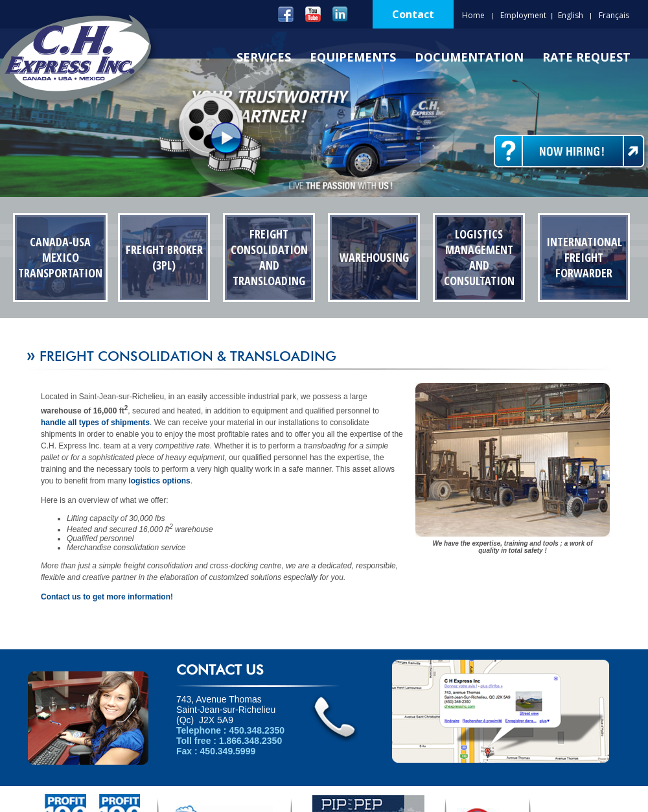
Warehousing (374, 257)
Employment (523, 15)
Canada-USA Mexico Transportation (60, 257)
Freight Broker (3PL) (164, 257)
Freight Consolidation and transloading (269, 257)
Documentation (469, 57)
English (571, 15)
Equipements (353, 57)
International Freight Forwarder (584, 257)
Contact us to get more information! (107, 597)
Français (614, 15)
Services (264, 57)
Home (473, 15)
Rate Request (586, 57)
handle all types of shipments (95, 423)
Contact (413, 14)
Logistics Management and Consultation (479, 257)
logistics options (159, 481)
